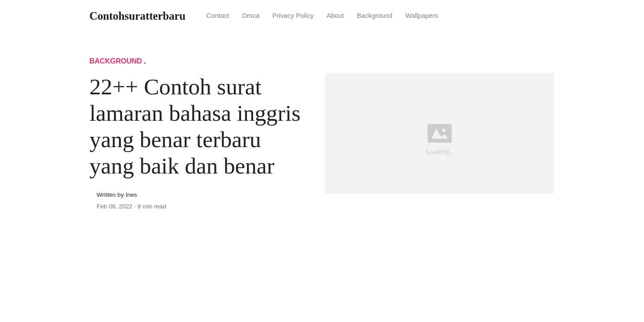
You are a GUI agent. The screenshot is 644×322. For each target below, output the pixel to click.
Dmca (251, 16)
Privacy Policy (293, 16)
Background (375, 16)
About (335, 16)
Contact (218, 16)
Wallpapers (422, 16)
